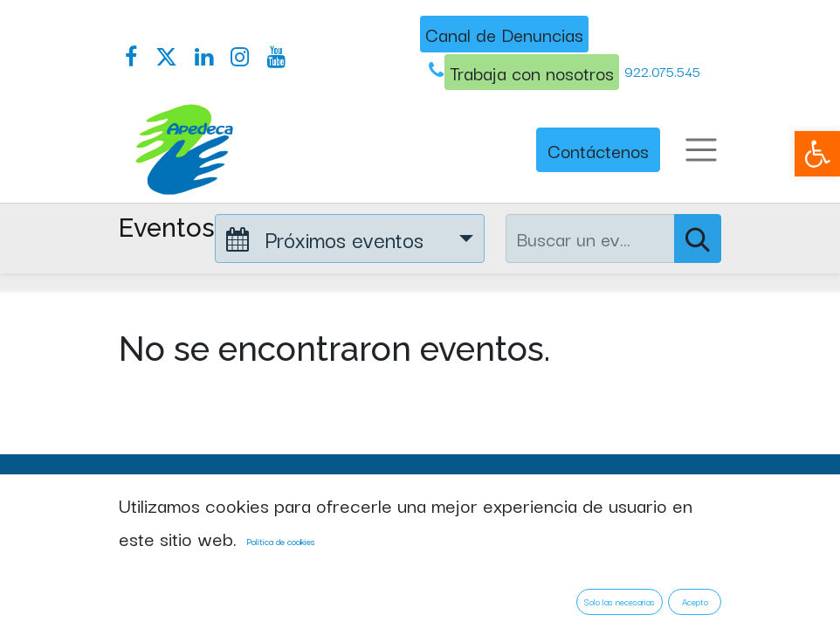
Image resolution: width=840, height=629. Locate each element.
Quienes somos (180, 588)
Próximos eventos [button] (328, 238)
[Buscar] (698, 238)
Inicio (141, 548)
